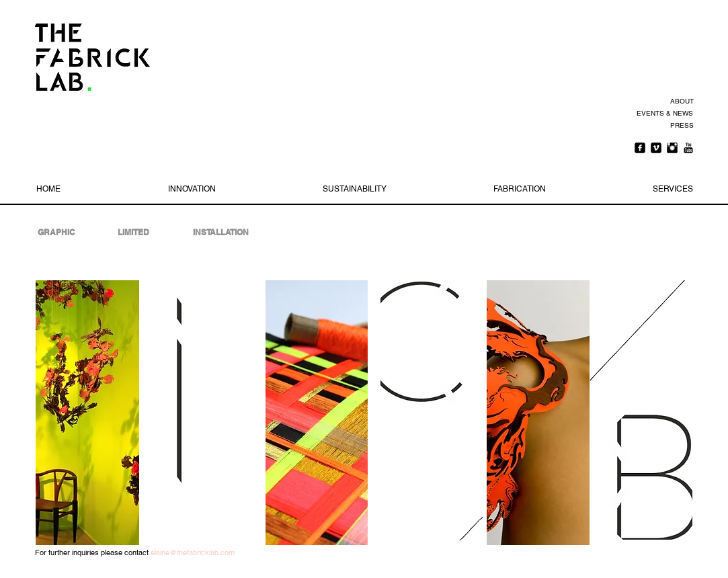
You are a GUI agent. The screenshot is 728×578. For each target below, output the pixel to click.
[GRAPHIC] (56, 233)
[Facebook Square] (640, 148)
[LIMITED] (134, 233)
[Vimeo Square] (656, 148)
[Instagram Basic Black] (672, 148)
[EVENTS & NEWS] (664, 114)
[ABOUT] (680, 101)
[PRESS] (680, 126)
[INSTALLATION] (221, 233)
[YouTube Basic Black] (688, 148)
